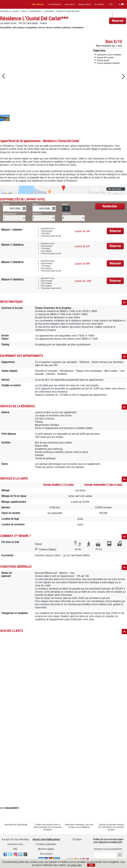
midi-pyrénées (35, 11)
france (24, 11)
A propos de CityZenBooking (15, 839)
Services (42, 28)
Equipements (32, 28)
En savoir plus (74, 865)
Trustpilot (77, 839)
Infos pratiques (19, 28)
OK (91, 865)
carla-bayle (49, 11)
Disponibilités (6, 28)
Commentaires (78, 28)
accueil (15, 11)
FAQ (15, 849)
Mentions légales (46, 849)
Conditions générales (62, 28)
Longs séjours (70, 4)
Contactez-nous (15, 844)
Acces (49, 28)
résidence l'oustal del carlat (68, 11)
